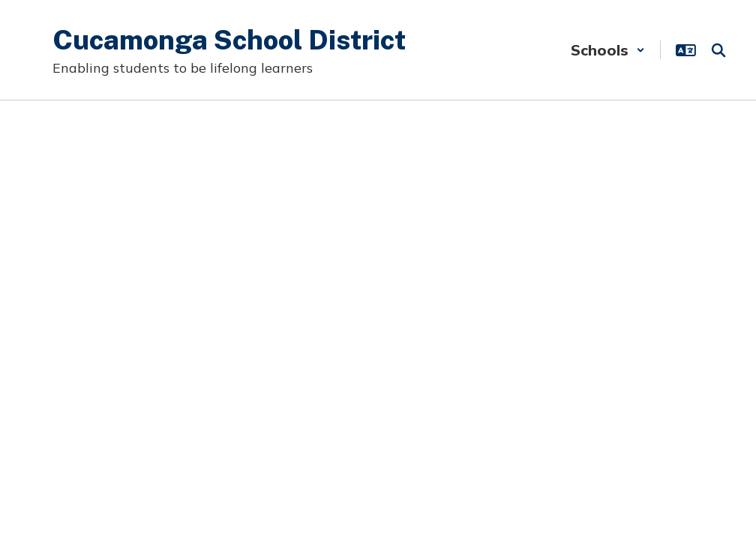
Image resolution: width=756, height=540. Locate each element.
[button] (608, 50)
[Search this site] (718, 50)
